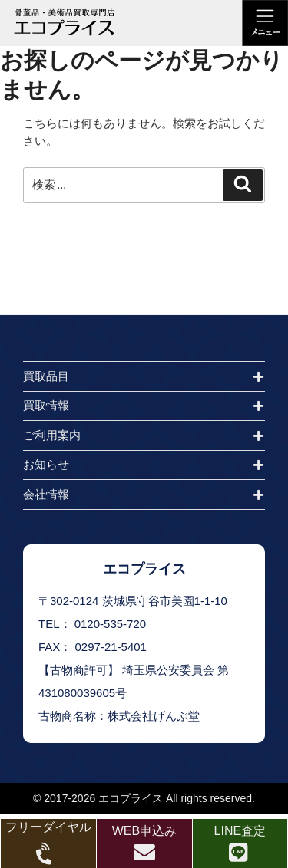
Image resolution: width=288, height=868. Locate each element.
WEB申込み (144, 831)
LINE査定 (240, 831)
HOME (28, 302)
